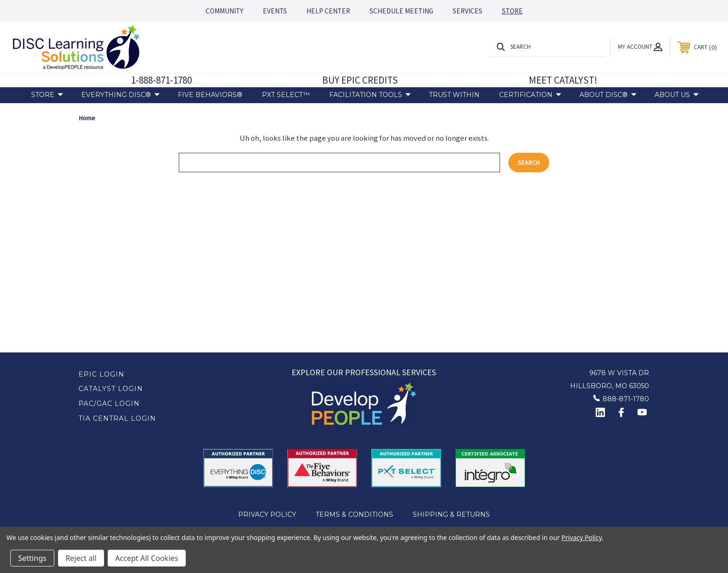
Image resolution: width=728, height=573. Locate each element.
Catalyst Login (111, 389)
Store (47, 95)
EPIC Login (101, 374)
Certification (530, 95)
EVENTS (275, 11)
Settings (32, 558)
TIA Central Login (117, 418)
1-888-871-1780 (161, 80)
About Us (677, 95)
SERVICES (468, 11)
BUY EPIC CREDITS (360, 80)
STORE (512, 11)
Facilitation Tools (370, 95)
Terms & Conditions (354, 514)
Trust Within (454, 95)
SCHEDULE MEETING (401, 11)
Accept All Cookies (147, 558)
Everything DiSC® (120, 95)
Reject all (81, 558)
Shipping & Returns (451, 514)
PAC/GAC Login (109, 404)
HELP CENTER (328, 11)
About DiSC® (608, 95)
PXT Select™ (286, 95)
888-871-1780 (626, 399)
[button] (364, 404)
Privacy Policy (267, 514)
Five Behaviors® (210, 95)
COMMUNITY (224, 11)
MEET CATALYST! (563, 80)
